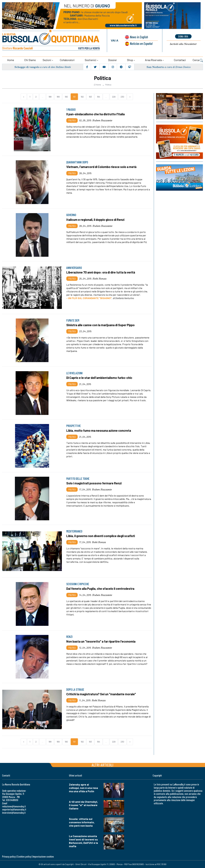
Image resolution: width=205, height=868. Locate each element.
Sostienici (91, 60)
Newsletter (183, 44)
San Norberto (155, 67)
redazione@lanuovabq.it (14, 806)
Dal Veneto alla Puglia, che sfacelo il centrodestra (101, 588)
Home (11, 60)
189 (58, 96)
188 (50, 96)
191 (74, 96)
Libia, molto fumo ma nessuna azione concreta (99, 430)
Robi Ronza (100, 278)
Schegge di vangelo (27, 67)
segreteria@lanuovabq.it (14, 809)
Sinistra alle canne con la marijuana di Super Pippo (101, 325)
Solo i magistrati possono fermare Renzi (94, 483)
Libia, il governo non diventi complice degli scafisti (101, 536)
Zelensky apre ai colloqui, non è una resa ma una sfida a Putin (83, 788)
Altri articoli (102, 765)
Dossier (113, 60)
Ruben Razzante (102, 120)
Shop (130, 60)
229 (114, 96)
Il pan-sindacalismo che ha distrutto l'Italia (96, 114)
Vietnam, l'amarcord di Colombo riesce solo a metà (102, 167)
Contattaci (180, 60)
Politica (108, 85)
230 (122, 96)
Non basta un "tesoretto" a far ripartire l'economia (101, 641)
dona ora (183, 36)
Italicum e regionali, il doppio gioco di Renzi (96, 219)
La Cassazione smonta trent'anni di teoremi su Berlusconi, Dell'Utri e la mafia (83, 841)
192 (82, 96)
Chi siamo (30, 60)
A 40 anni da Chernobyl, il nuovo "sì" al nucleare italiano (83, 805)
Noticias (141, 43)
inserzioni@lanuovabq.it (14, 812)
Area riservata (153, 60)
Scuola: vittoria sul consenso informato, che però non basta (82, 822)
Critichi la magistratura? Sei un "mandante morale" (102, 694)
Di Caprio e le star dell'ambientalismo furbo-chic (100, 377)
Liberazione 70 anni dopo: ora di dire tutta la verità (101, 272)
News (139, 37)
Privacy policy (9, 856)
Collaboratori (67, 60)
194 (99, 96)
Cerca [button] (198, 60)
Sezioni (47, 60)
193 (90, 96)
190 (66, 96)
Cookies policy (24, 856)
